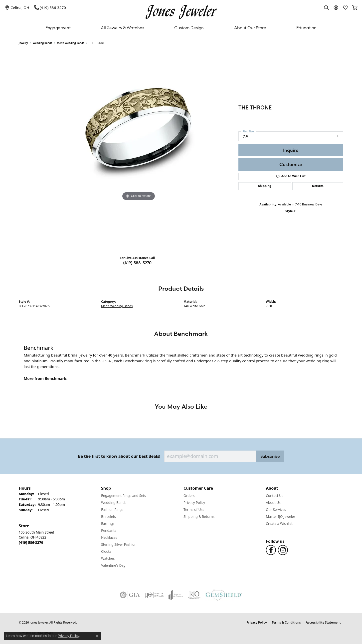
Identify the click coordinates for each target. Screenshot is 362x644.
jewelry (23, 43)
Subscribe (270, 456)
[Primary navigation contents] (181, 28)
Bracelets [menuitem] (108, 516)
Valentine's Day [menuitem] (113, 565)
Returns (318, 186)
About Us (273, 503)
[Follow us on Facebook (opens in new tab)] (271, 550)
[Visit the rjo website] (194, 595)
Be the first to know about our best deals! (119, 456)
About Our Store (250, 28)
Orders (189, 496)
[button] (326, 7)
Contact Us (275, 496)
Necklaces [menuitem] (109, 537)
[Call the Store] (31, 542)
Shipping (265, 186)
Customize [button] (291, 164)
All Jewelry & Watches (122, 28)
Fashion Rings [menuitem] (112, 509)
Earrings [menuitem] (108, 523)
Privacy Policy (194, 503)
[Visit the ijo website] (154, 595)
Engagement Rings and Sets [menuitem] (123, 496)
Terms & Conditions (286, 622)
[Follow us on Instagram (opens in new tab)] (283, 550)
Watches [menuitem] (108, 558)
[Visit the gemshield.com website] (224, 595)
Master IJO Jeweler (281, 516)
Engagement (58, 28)
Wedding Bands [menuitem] (114, 503)
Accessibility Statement (323, 622)
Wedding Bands (43, 43)
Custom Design (189, 28)
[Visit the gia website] (130, 595)
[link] (17, 7)
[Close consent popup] (97, 636)
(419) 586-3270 (137, 263)
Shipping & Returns (199, 516)
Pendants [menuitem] (109, 530)
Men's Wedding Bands (71, 43)
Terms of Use (194, 509)
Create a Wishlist (279, 523)
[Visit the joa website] (176, 595)
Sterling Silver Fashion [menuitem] (119, 544)
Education (306, 28)
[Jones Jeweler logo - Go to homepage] (181, 11)
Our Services (276, 509)
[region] (139, 152)
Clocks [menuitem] (106, 551)
